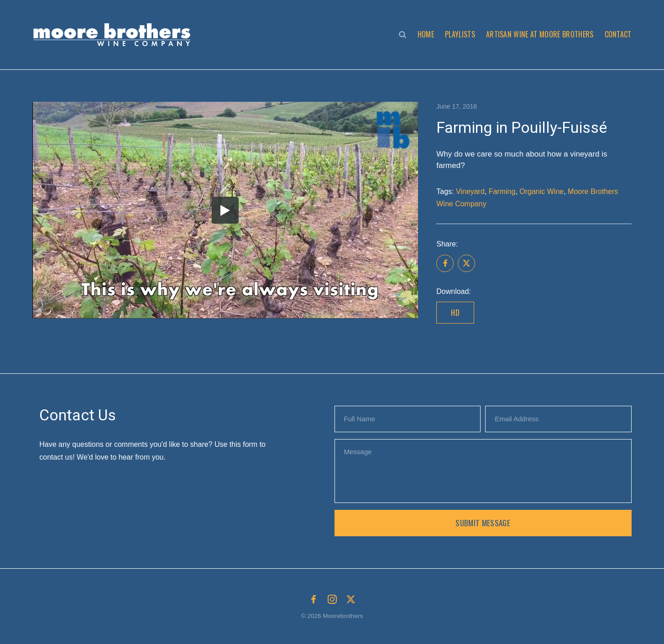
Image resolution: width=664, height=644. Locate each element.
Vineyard (470, 191)
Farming (502, 191)
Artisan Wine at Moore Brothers (540, 34)
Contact (618, 34)
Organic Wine (541, 191)
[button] (114, 35)
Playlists (460, 34)
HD (455, 312)
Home (426, 34)
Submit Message (483, 523)
